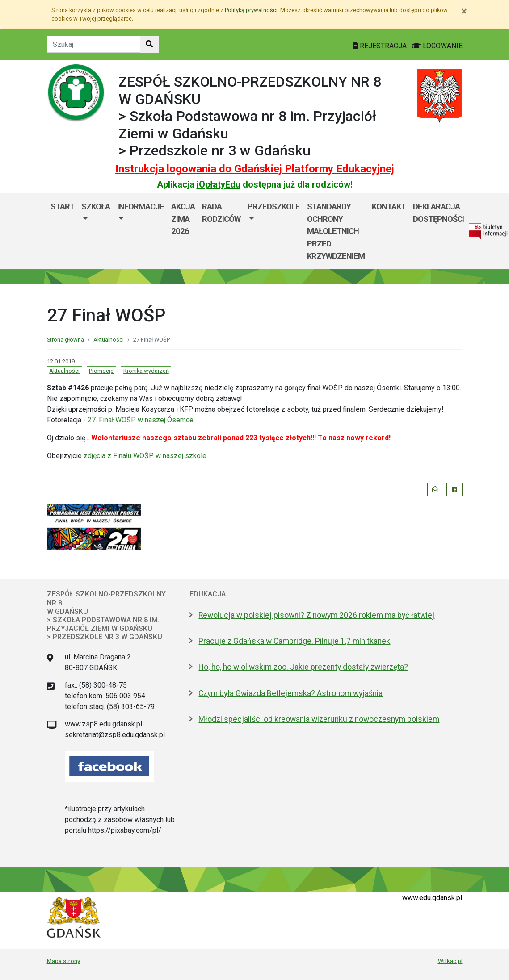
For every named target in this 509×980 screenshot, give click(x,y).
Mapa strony (63, 961)
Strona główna (65, 340)
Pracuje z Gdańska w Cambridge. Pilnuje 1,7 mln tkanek (294, 641)
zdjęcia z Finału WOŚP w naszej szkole (145, 456)
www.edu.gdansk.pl (432, 898)
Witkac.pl (450, 961)
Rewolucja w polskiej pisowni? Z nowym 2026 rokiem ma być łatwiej (316, 615)
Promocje (101, 371)
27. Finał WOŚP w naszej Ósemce (141, 420)
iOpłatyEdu (219, 184)
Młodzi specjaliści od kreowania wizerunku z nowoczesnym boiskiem (319, 719)
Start (62, 206)
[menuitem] (96, 231)
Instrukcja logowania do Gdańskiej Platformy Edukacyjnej (255, 169)
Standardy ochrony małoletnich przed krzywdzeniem (336, 231)
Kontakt (389, 206)
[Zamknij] (464, 11)
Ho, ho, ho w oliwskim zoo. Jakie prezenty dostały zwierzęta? (303, 667)
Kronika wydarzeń (146, 371)
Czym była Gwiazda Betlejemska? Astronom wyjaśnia (290, 693)
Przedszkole (274, 206)
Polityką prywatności (251, 10)
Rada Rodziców (221, 213)
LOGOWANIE (437, 46)
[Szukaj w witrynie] (149, 44)
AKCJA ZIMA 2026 (183, 219)
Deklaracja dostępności (438, 213)
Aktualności (109, 340)
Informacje (141, 206)
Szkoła (96, 206)
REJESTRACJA (381, 46)
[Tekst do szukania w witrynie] (94, 44)
